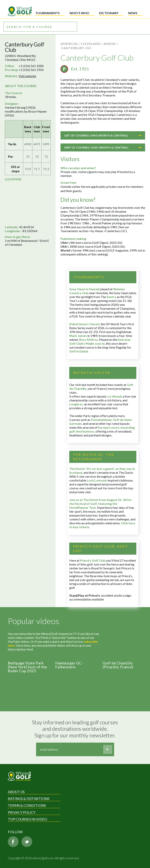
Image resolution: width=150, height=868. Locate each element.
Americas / (70, 44)
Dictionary (109, 13)
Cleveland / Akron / (99, 44)
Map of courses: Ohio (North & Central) (103, 147)
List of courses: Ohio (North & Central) (103, 135)
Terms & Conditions (27, 805)
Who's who (79, 13)
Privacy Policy (22, 812)
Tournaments (47, 13)
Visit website (27, 76)
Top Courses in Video (27, 819)
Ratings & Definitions (29, 799)
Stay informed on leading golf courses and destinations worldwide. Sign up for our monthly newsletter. (75, 729)
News (133, 13)
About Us (16, 792)
